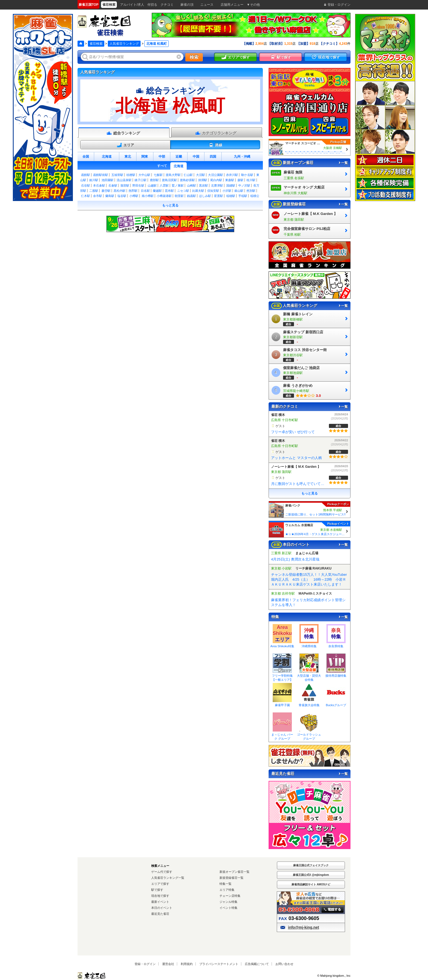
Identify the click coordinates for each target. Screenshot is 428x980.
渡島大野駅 (173, 175)
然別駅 (251, 191)
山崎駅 (191, 185)
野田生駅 (138, 185)
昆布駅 (169, 191)
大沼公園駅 (216, 175)
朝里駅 (179, 196)
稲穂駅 (231, 196)
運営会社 (168, 964)
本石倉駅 (99, 185)
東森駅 (230, 180)
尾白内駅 (216, 180)
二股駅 (94, 191)
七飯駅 (158, 175)
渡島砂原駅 (187, 180)
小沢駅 (227, 191)
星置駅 (219, 196)
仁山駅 (188, 175)
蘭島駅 (110, 196)
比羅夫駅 (198, 191)
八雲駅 (164, 185)
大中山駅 (144, 175)
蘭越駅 (157, 191)
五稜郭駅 (117, 175)
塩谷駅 (122, 196)
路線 (215, 145)
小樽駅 (134, 196)
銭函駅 (191, 196)
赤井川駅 (232, 175)
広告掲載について (257, 964)
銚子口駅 (141, 180)
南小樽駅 (148, 196)
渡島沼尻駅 (169, 180)
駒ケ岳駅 (247, 175)
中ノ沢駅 (244, 185)
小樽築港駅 (164, 196)
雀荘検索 (96, 44)
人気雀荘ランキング (124, 44)
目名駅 (145, 191)
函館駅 (86, 175)
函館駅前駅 (101, 175)
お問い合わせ (284, 964)
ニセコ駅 (183, 191)
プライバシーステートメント (219, 964)
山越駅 (152, 185)
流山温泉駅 (124, 180)
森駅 (240, 180)
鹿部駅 (154, 180)
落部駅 (125, 185)
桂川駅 (251, 180)
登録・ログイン (145, 964)
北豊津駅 (217, 185)
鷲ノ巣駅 (178, 185)
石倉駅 (113, 185)
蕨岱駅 (106, 191)
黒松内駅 (120, 191)
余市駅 (98, 196)
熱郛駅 (133, 191)
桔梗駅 (131, 175)
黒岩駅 (203, 185)
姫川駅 (94, 180)
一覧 (343, 163)
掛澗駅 (203, 180)
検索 (194, 57)
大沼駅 (200, 175)
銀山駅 (239, 191)
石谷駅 (86, 185)
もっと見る (170, 205)
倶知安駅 (213, 191)
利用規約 (187, 964)
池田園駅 (108, 180)
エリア (125, 145)
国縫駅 (231, 185)
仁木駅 (86, 196)
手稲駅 (243, 196)
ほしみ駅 (205, 196)
